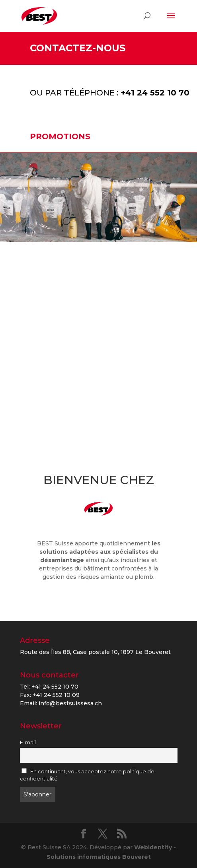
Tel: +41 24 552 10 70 (49, 687)
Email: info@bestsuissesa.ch (61, 703)
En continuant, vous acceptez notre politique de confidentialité (87, 775)
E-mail (28, 742)
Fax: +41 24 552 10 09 (50, 695)
